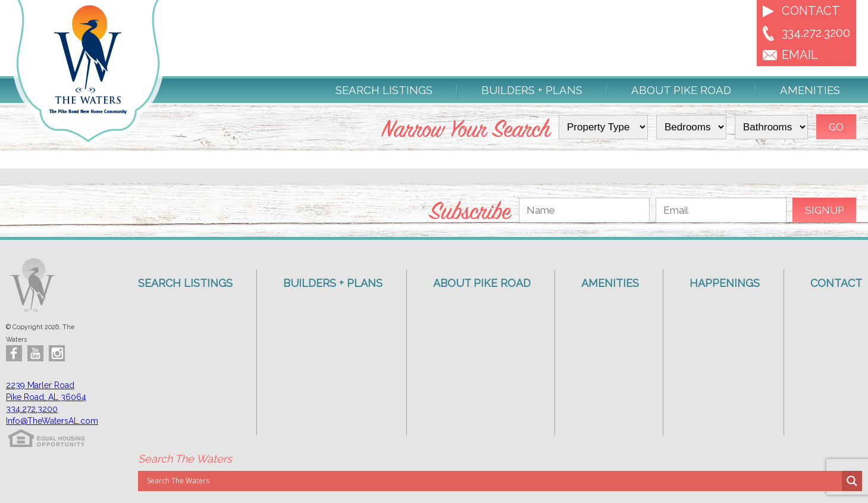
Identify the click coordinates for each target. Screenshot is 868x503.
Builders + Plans (532, 90)
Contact (811, 11)
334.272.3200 (816, 33)
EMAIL (800, 55)
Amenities (810, 90)
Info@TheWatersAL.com (52, 421)
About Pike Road (681, 90)
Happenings (725, 283)
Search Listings (384, 90)
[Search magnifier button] (852, 481)
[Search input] (493, 481)
